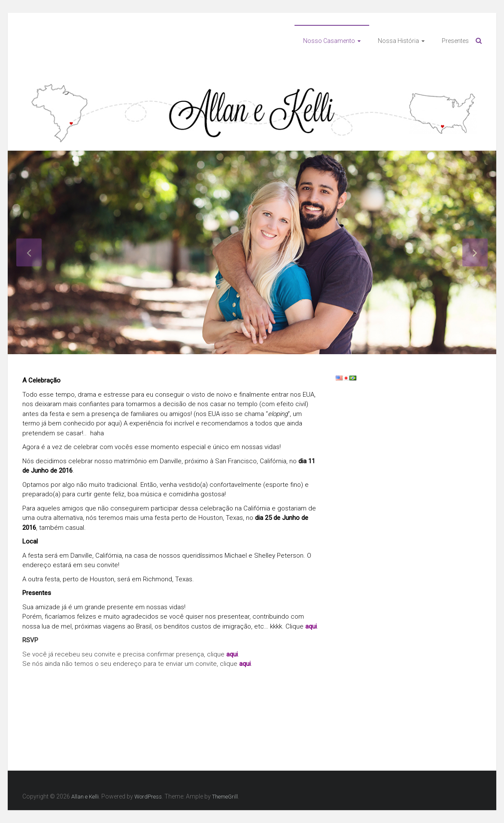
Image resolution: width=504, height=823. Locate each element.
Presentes (455, 41)
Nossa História (398, 41)
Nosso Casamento (329, 41)
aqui (311, 626)
